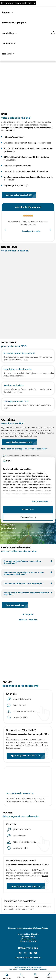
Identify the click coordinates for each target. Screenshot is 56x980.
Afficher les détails (40, 501)
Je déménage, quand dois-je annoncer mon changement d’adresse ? (24, 573)
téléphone (21, 977)
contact (35, 977)
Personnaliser (28, 517)
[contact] (35, 974)
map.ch (44, 970)
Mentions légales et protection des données (28, 967)
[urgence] (49, 974)
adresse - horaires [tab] (28, 620)
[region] (28, 86)
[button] (8, 12)
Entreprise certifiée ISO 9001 (28, 957)
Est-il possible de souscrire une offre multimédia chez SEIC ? (26, 594)
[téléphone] (21, 974)
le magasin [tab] (28, 614)
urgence (49, 977)
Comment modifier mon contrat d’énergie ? (24, 583)
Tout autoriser (28, 509)
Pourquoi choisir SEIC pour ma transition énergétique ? (22, 562)
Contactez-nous (28, 939)
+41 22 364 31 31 (30, 941)
